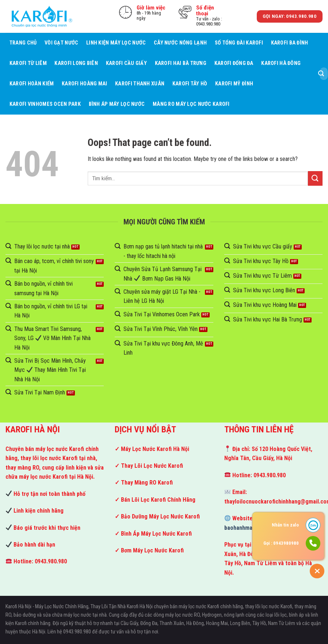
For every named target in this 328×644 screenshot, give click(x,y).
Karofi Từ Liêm (28, 63)
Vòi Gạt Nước (61, 43)
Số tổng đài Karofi (239, 43)
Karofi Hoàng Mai (85, 84)
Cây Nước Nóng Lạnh (180, 43)
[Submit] (321, 74)
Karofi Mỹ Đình (234, 84)
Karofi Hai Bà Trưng (181, 63)
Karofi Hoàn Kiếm (32, 84)
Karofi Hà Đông (281, 63)
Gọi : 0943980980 (281, 543)
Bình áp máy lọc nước (117, 104)
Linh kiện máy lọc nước (116, 43)
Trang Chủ (23, 43)
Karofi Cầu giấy (126, 63)
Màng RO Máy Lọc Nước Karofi (191, 104)
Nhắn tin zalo (285, 525)
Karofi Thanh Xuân (140, 84)
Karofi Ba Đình (290, 43)
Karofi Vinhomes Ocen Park (45, 104)
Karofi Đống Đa (234, 63)
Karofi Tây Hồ (190, 84)
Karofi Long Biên (76, 63)
